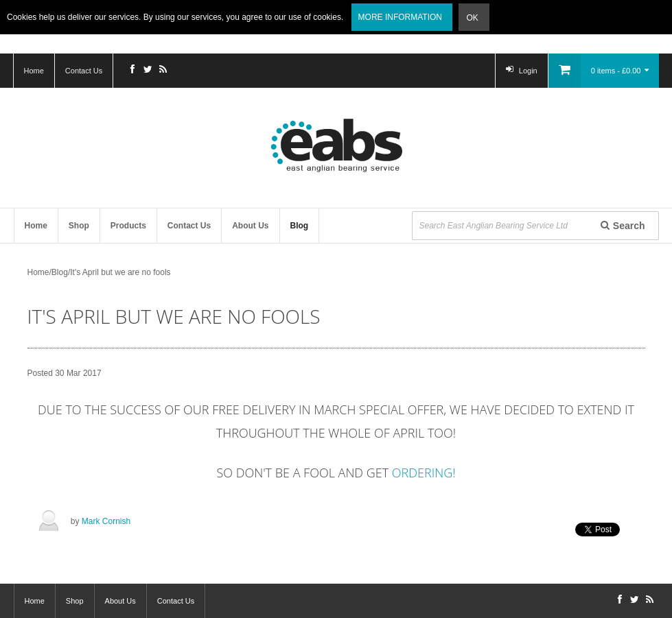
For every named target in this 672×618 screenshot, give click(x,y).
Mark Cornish (106, 521)
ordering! (424, 473)
